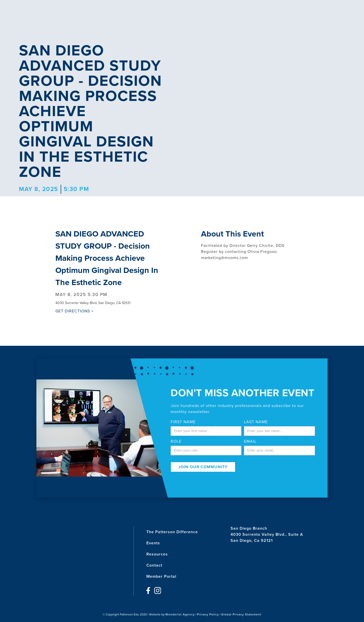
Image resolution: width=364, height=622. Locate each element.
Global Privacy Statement (241, 614)
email (250, 441)
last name (256, 422)
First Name (183, 422)
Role (176, 441)
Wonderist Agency (180, 614)
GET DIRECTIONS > (74, 311)
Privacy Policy (208, 614)
